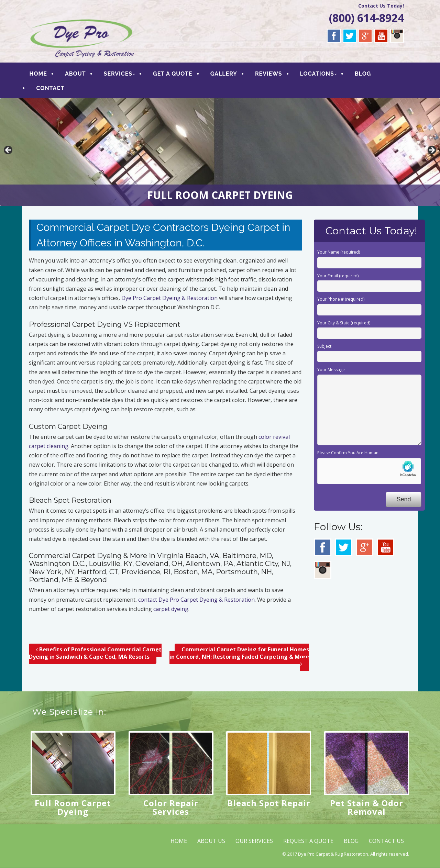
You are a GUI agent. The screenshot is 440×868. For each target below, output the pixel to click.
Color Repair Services (171, 807)
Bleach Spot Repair (269, 803)
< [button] (9, 151)
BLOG (363, 74)
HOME (38, 74)
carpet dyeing (171, 609)
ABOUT (75, 74)
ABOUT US (211, 841)
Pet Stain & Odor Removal (367, 807)
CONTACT (51, 88)
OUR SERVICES (254, 841)
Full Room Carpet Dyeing (73, 807)
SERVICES (118, 74)
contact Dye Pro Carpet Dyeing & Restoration (196, 600)
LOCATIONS (317, 74)
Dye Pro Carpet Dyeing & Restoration (169, 298)
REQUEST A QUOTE (308, 841)
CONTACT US (386, 841)
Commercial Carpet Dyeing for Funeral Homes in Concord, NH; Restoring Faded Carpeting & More (239, 657)
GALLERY (224, 74)
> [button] (431, 151)
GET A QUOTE (173, 74)
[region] (220, 152)
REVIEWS (269, 74)
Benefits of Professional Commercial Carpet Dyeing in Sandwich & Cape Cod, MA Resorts (95, 653)
